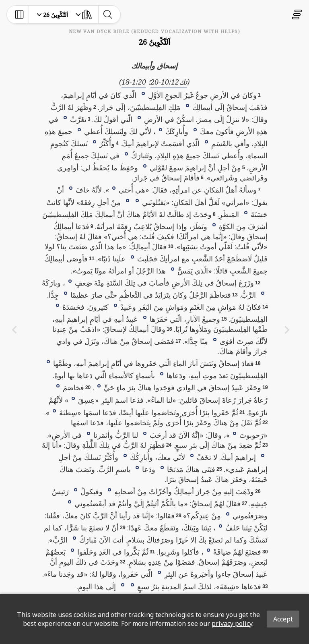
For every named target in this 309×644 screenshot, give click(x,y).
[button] (143, 93)
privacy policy (232, 623)
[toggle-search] (108, 14)
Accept (283, 619)
